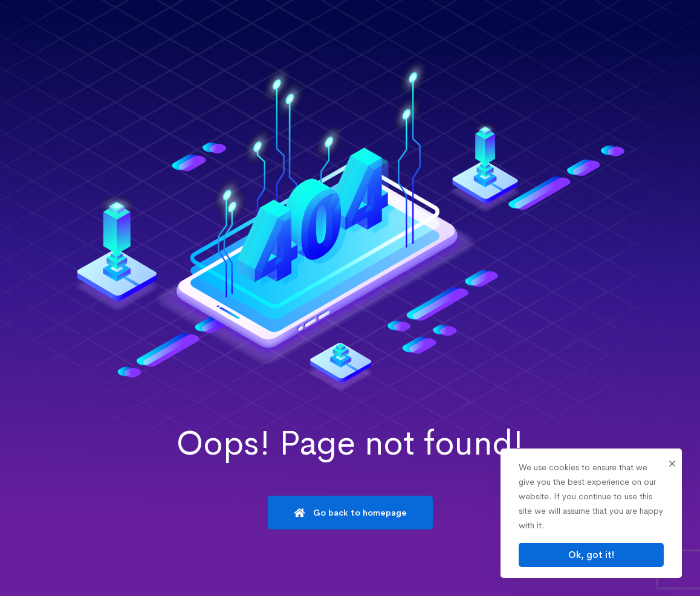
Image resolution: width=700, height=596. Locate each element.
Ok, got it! (591, 555)
